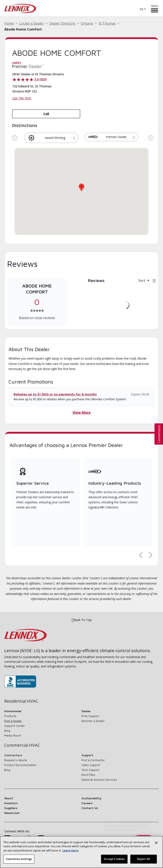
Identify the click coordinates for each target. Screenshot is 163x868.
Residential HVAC (21, 701)
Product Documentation (20, 765)
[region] (81, 852)
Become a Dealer (93, 721)
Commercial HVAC (22, 745)
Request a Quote (16, 760)
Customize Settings (19, 859)
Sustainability (91, 798)
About (9, 798)
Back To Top (81, 620)
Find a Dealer (13, 721)
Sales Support (91, 765)
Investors (11, 803)
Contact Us (90, 808)
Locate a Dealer (32, 23)
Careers (87, 803)
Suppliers (11, 808)
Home (9, 23)
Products (10, 716)
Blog (7, 731)
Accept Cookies (114, 859)
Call (46, 114)
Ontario (87, 23)
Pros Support (90, 716)
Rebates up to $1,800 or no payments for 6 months (55, 394)
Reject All (144, 859)
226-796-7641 (22, 98)
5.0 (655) (40, 79)
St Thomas (107, 23)
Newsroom (12, 813)
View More (82, 413)
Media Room (13, 735)
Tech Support (90, 770)
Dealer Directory (62, 23)
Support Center (15, 726)
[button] (74, 138)
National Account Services (99, 779)
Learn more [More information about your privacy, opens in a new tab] (70, 850)
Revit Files (88, 775)
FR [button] (141, 9)
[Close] (156, 843)
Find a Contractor (93, 760)
